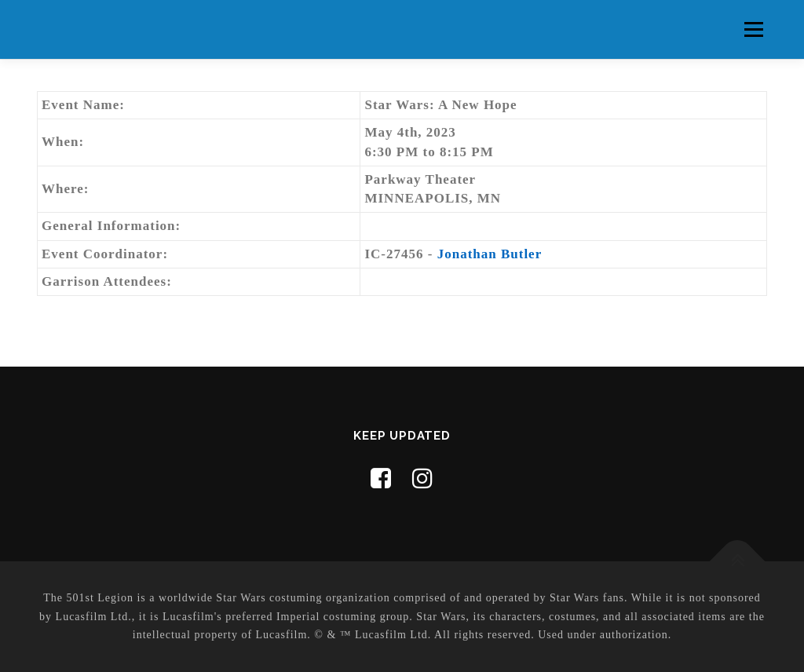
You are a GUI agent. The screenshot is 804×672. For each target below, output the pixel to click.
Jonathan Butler (490, 254)
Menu (753, 29)
